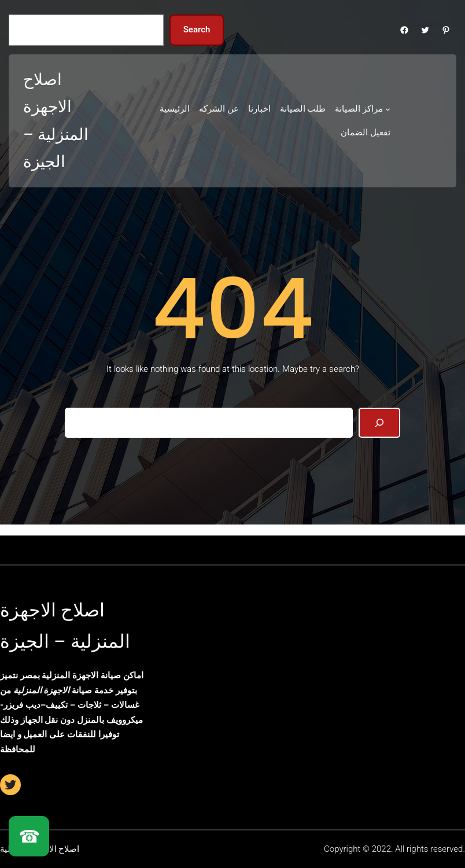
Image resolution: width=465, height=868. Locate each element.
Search (197, 29)
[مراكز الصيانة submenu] (388, 109)
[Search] (379, 423)
